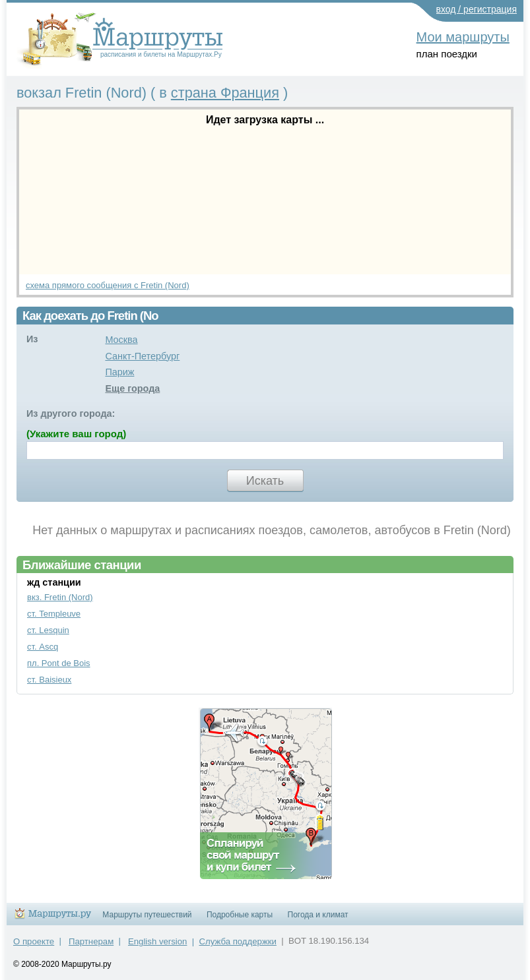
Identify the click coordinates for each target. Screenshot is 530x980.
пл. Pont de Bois (59, 663)
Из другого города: (71, 413)
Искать (265, 481)
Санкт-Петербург (142, 356)
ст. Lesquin (48, 630)
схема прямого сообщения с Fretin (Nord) (108, 285)
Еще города (132, 388)
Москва (121, 340)
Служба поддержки (238, 941)
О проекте (34, 941)
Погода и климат (318, 915)
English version (157, 941)
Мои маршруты (463, 37)
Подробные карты (240, 915)
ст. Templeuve (54, 614)
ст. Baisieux (49, 680)
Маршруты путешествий (147, 915)
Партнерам (91, 941)
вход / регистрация (477, 9)
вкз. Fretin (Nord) (60, 597)
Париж (119, 372)
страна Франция (225, 93)
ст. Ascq (43, 647)
